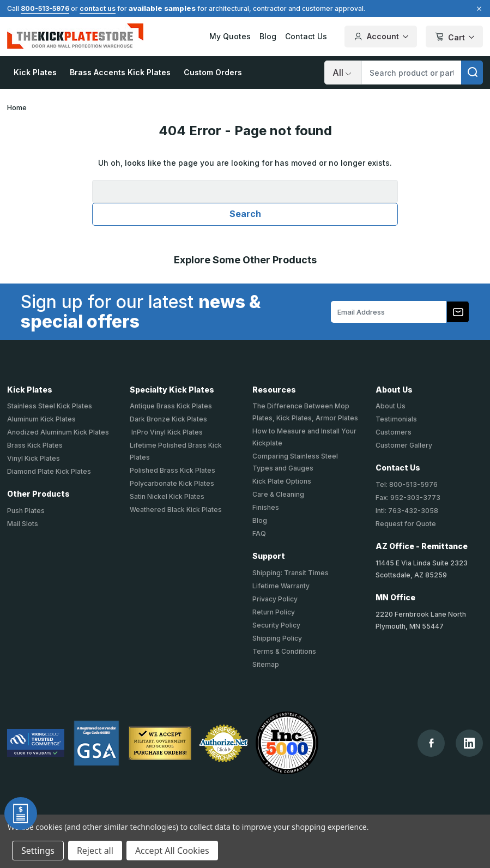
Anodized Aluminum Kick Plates (58, 432)
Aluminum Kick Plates (41, 419)
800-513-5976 (45, 8)
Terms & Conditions (284, 651)
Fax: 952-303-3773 (408, 498)
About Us (391, 406)
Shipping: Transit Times (291, 573)
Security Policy (276, 625)
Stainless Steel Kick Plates (50, 406)
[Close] (477, 9)
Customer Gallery (404, 445)
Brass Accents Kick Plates (120, 72)
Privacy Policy (275, 599)
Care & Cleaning (278, 494)
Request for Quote (406, 524)
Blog (268, 36)
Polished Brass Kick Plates (173, 470)
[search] (472, 73)
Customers (394, 432)
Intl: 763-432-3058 (407, 511)
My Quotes (230, 36)
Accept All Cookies (172, 851)
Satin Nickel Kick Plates (167, 496)
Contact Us (306, 36)
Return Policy (274, 612)
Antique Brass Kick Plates (171, 406)
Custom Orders (213, 72)
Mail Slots (23, 524)
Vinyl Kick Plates (34, 458)
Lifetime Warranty (281, 586)
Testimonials (396, 419)
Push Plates (26, 511)
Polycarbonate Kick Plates (172, 483)
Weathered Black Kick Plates (176, 510)
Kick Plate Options (282, 481)
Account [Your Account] (381, 37)
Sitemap (266, 664)
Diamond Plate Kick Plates (49, 471)
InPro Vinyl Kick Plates (166, 432)
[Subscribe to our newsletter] (458, 312)
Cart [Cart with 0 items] (454, 37)
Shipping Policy (277, 638)
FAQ (259, 534)
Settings (38, 851)
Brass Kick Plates (35, 445)
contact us (98, 8)
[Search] (343, 73)
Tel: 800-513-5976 (407, 484)
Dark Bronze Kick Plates (168, 419)
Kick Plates (35, 72)
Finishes (266, 507)
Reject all (95, 851)
